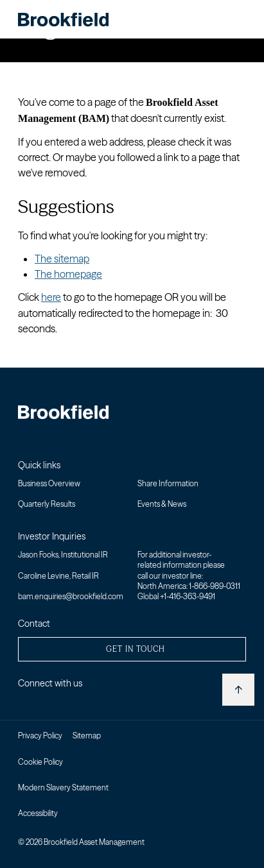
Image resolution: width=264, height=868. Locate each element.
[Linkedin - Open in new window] (23, 702)
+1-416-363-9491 (188, 596)
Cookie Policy (40, 762)
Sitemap (87, 736)
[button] (132, 649)
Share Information (168, 483)
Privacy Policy (40, 736)
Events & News (162, 504)
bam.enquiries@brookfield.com (71, 596)
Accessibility (38, 813)
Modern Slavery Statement (63, 787)
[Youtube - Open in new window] (57, 702)
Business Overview (49, 483)
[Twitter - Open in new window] (40, 702)
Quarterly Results (47, 504)
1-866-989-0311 (215, 586)
